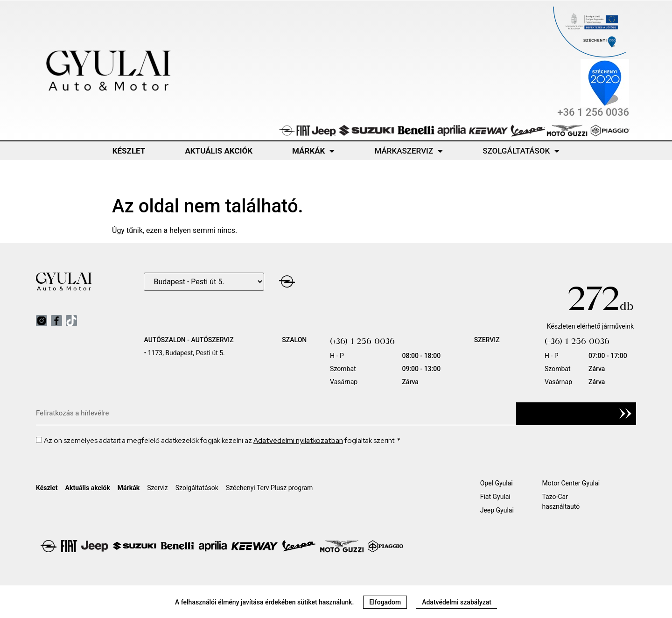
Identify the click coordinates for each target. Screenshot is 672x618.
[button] (385, 602)
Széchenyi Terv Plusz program (269, 488)
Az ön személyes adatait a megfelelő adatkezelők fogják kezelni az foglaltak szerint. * (222, 441)
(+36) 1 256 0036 (362, 341)
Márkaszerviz (409, 151)
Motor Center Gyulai (571, 483)
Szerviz (157, 488)
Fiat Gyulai (495, 497)
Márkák (313, 151)
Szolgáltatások (521, 151)
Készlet (129, 151)
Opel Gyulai (497, 483)
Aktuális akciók (219, 151)
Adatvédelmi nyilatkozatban (298, 441)
